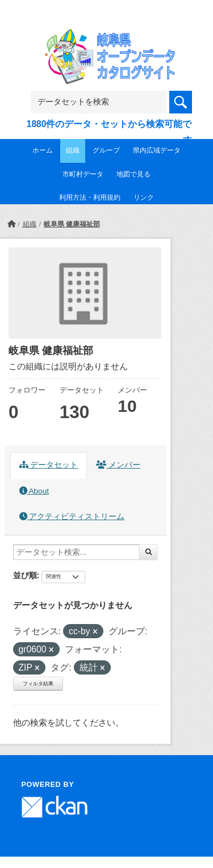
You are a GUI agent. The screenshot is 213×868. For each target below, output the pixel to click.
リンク (144, 197)
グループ (106, 150)
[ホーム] (11, 224)
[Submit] (149, 552)
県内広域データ (157, 150)
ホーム (43, 150)
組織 (73, 150)
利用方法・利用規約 (90, 197)
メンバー (118, 465)
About (34, 491)
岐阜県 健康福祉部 (72, 224)
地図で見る (133, 174)
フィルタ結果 (38, 684)
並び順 (25, 575)
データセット (49, 465)
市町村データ (83, 174)
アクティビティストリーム (72, 517)
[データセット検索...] (76, 552)
